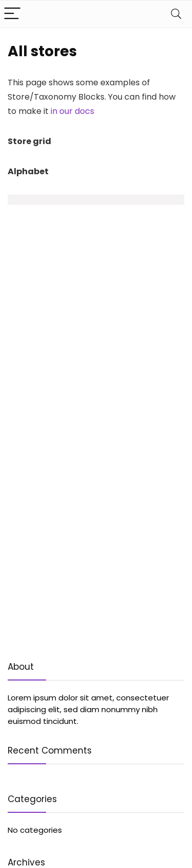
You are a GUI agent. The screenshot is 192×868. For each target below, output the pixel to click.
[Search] (176, 14)
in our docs (72, 111)
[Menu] (12, 14)
